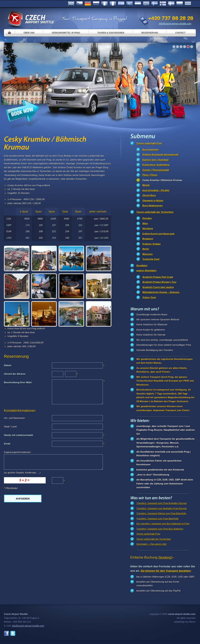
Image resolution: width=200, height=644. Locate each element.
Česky (79, 4)
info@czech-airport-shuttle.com (175, 24)
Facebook (7, 633)
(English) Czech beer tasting (158, 287)
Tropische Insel (151, 259)
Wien (145, 223)
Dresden (147, 218)
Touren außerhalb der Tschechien (155, 212)
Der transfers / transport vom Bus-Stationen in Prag (163, 524)
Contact (180, 33)
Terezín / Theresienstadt (156, 170)
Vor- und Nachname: (15, 418)
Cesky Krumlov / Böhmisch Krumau (162, 180)
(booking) (165, 557)
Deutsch (88, 4)
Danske (171, 4)
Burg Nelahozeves (153, 206)
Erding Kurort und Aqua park (158, 234)
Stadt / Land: (11, 427)
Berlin (146, 249)
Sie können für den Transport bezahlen (166, 571)
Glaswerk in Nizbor (153, 201)
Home (9, 33)
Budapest (148, 239)
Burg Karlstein (150, 150)
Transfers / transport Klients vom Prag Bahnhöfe (161, 513)
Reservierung (150, 33)
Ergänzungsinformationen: (18, 452)
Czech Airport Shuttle (31, 19)
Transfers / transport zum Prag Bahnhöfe (157, 519)
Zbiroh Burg (149, 195)
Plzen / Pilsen (150, 175)
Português (130, 4)
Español (121, 4)
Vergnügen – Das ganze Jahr (152, 544)
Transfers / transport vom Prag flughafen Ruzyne (162, 503)
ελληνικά (188, 4)
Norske (146, 4)
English (71, 4)
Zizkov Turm (149, 297)
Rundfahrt (142, 266)
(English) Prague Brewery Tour (159, 282)
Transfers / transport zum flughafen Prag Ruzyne (162, 508)
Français (104, 4)
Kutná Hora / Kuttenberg (156, 165)
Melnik (146, 185)
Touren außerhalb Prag (149, 143)
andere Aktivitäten (147, 271)
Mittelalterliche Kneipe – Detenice (161, 292)
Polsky (180, 4)
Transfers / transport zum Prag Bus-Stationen (160, 529)
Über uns (29, 33)
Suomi (163, 4)
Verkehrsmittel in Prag (66, 33)
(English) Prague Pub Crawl (158, 277)
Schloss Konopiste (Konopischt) (160, 155)
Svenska (155, 4)
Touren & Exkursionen (111, 33)
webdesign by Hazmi (185, 622)
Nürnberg (148, 228)
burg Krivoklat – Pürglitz (156, 190)
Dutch (138, 4)
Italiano (113, 4)
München (148, 254)
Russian (96, 4)
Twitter (13, 633)
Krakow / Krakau (152, 244)
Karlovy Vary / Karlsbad (155, 160)
